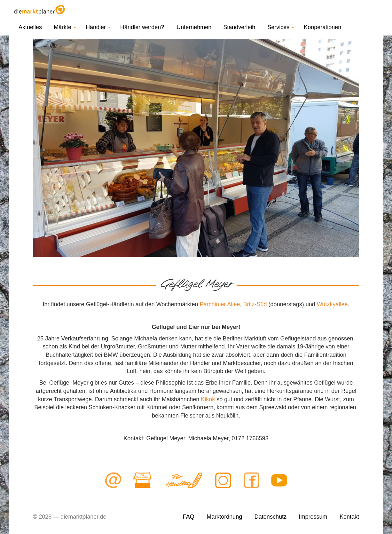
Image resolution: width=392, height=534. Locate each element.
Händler (98, 27)
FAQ (189, 517)
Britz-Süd (255, 304)
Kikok (208, 399)
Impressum (313, 517)
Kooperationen (322, 27)
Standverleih (239, 27)
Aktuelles (30, 27)
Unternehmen (194, 27)
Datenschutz (270, 517)
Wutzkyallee (332, 304)
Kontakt (349, 517)
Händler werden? (142, 27)
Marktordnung (224, 517)
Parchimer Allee (220, 304)
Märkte (65, 27)
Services (281, 27)
